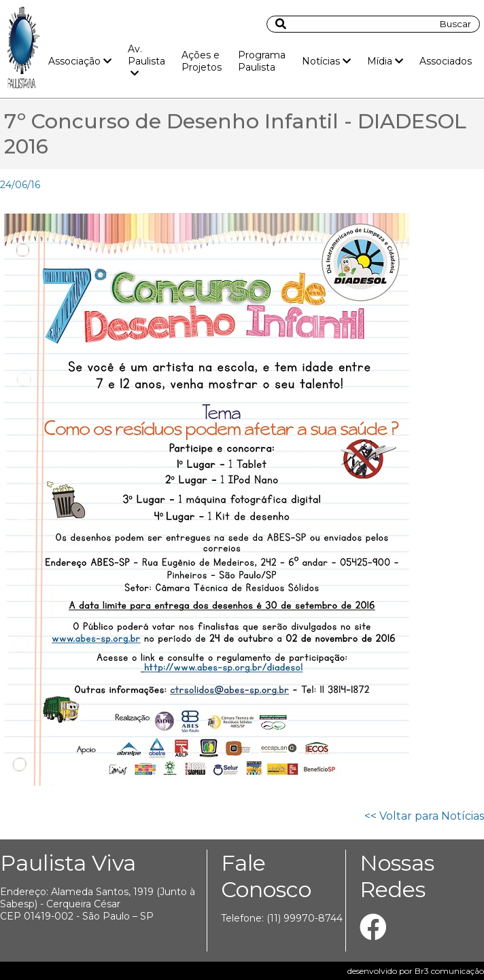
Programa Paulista (262, 61)
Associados (446, 61)
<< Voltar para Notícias (424, 816)
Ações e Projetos (202, 61)
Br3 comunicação (449, 971)
